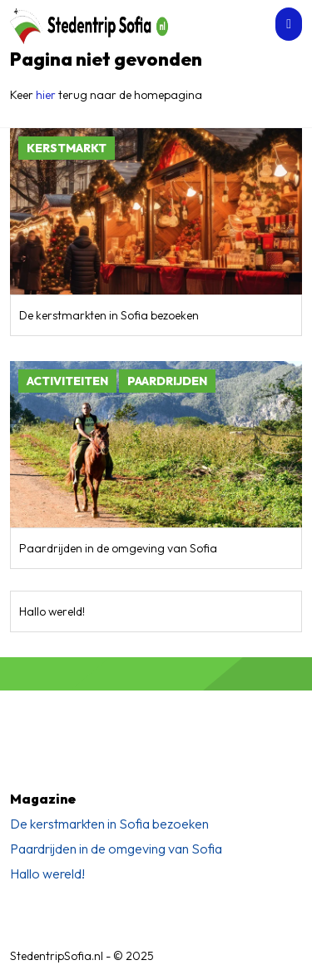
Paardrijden (167, 381)
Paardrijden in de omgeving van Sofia (118, 548)
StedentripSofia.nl (57, 956)
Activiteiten (67, 381)
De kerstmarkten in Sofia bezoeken (109, 315)
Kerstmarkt (67, 148)
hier (46, 95)
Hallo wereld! (52, 611)
